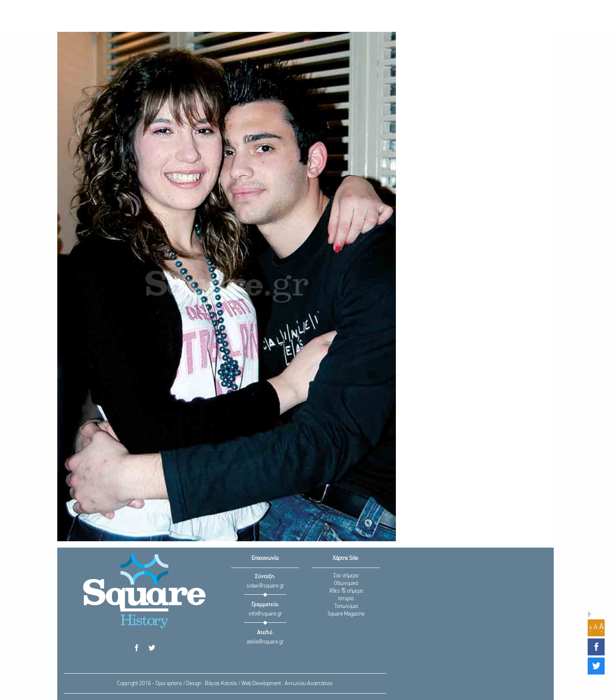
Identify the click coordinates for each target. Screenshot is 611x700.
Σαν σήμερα (346, 576)
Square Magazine (346, 614)
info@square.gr (265, 614)
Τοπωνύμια (346, 606)
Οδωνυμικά (346, 583)
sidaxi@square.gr (265, 586)
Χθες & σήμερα (346, 591)
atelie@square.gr (265, 642)
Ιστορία (346, 599)
